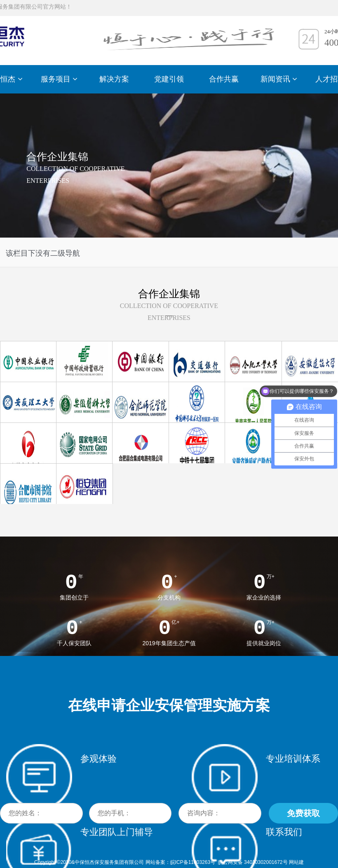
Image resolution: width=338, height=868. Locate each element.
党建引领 (169, 79)
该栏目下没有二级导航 (43, 253)
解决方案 (114, 79)
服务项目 (59, 79)
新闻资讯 (279, 79)
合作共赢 (224, 79)
